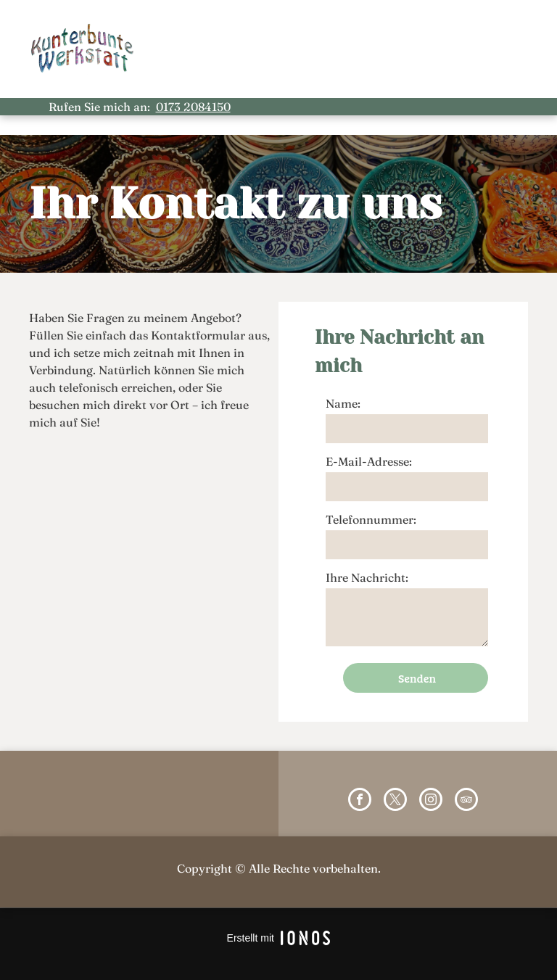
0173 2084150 (193, 107)
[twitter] (395, 801)
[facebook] (360, 801)
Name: (343, 403)
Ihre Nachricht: (367, 577)
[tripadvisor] (466, 801)
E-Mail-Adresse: (369, 461)
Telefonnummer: (371, 519)
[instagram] (431, 801)
